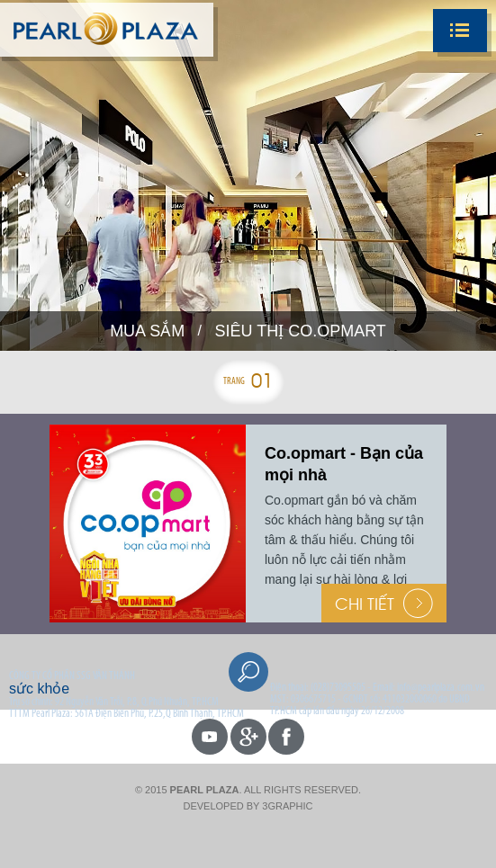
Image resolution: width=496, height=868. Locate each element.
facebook (286, 737)
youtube (210, 737)
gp (248, 737)
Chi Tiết (384, 603)
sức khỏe (39, 689)
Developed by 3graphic (248, 806)
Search (248, 672)
